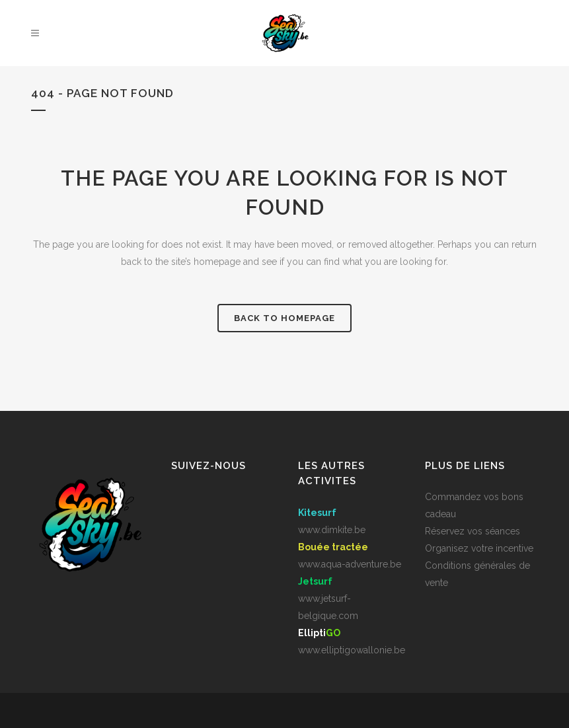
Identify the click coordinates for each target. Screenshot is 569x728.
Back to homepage (284, 318)
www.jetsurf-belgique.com (328, 599)
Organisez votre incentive (479, 548)
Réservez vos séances (473, 531)
